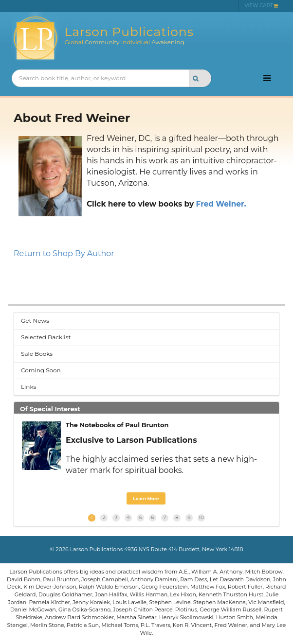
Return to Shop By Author (64, 253)
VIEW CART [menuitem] (262, 6)
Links (28, 387)
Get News (35, 321)
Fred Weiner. (221, 204)
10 (201, 517)
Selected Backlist (46, 337)
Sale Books (37, 354)
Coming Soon (41, 370)
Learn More (146, 498)
